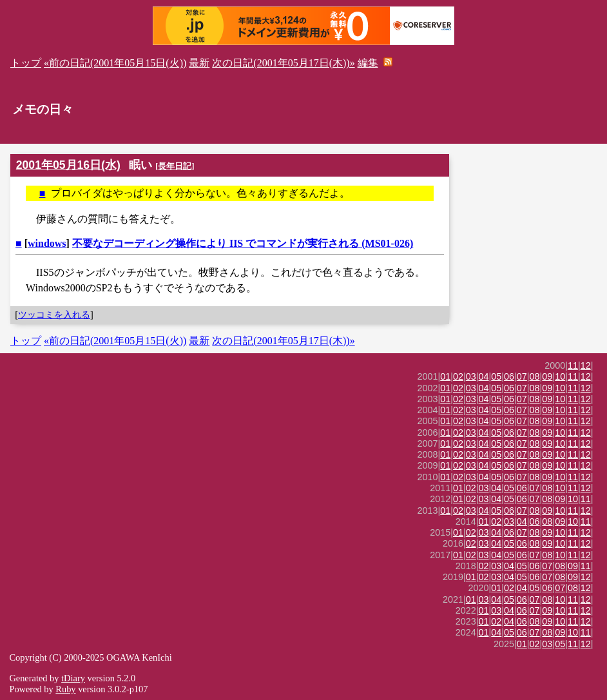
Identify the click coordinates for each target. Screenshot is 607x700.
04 (484, 376)
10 (560, 376)
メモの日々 (43, 109)
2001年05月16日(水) (68, 165)
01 (445, 376)
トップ (26, 63)
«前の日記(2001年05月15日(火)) (115, 63)
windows (47, 243)
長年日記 (175, 166)
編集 (368, 63)
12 (586, 365)
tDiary (73, 678)
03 (471, 376)
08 (535, 376)
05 (496, 376)
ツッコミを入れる (54, 315)
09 (547, 376)
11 (573, 365)
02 (458, 376)
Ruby (65, 689)
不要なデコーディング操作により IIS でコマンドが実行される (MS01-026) (243, 243)
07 (522, 376)
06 (509, 376)
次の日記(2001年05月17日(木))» (283, 63)
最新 (199, 63)
